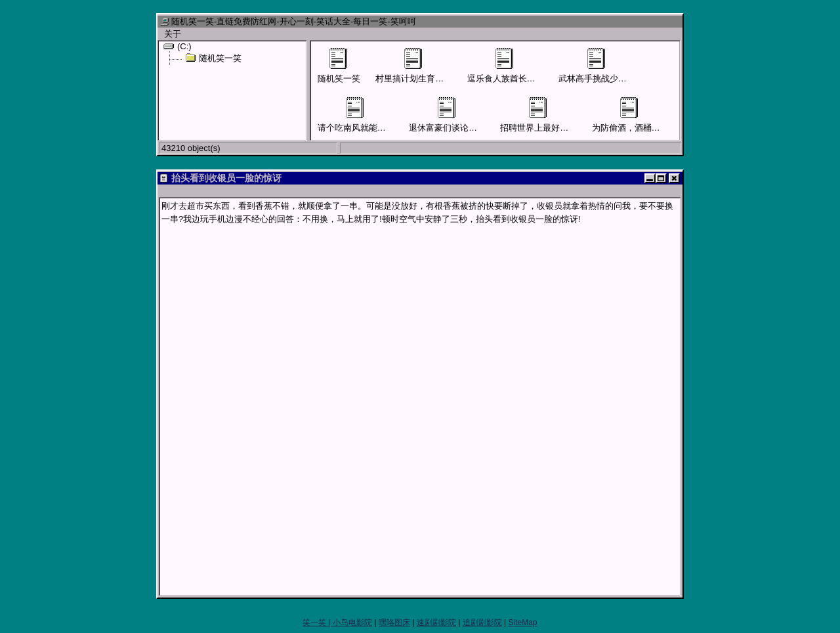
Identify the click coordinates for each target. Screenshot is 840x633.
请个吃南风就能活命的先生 (369, 115)
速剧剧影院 (436, 622)
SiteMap (522, 622)
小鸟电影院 (352, 622)
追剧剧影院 (482, 622)
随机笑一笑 (213, 58)
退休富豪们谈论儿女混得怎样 (464, 115)
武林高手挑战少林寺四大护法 (614, 66)
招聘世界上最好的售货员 (547, 115)
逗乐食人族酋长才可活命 (514, 66)
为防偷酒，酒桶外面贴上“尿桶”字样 (659, 115)
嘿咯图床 (394, 622)
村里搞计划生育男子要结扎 (427, 66)
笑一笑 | (318, 622)
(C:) (178, 46)
